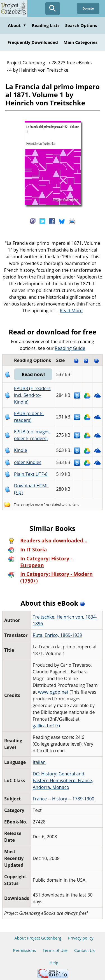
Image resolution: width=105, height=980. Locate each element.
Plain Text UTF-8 (31, 474)
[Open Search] (53, 8)
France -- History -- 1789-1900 (64, 799)
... (69, 311)
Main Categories (81, 42)
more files (42, 504)
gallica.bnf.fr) (46, 726)
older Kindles (28, 462)
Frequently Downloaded (33, 42)
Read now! (33, 374)
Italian (39, 762)
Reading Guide (70, 348)
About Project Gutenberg (38, 938)
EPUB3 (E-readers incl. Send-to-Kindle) (32, 395)
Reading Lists (46, 25)
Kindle (21, 450)
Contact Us (84, 950)
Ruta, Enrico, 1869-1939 (58, 635)
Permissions (25, 950)
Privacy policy (81, 938)
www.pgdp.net (53, 692)
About (17, 25)
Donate (88, 8)
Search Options (81, 25)
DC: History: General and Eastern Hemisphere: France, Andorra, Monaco (63, 780)
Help (54, 963)
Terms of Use (55, 950)
